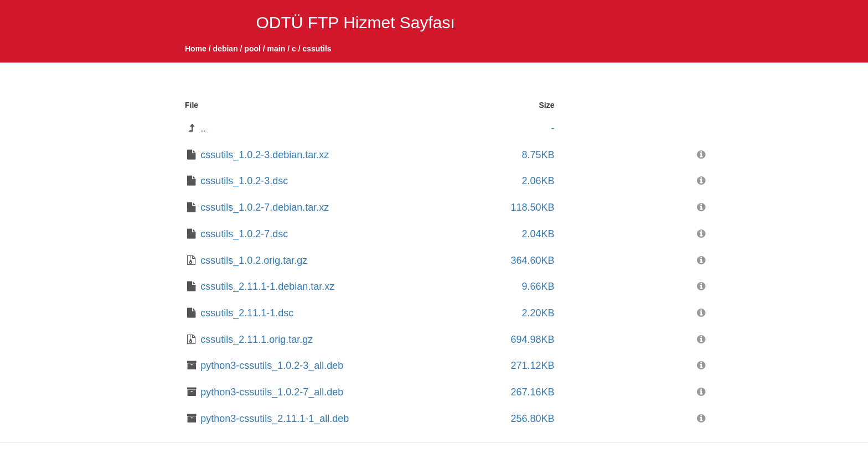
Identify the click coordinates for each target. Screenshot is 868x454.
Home (196, 49)
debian (226, 49)
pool (252, 49)
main (277, 49)
